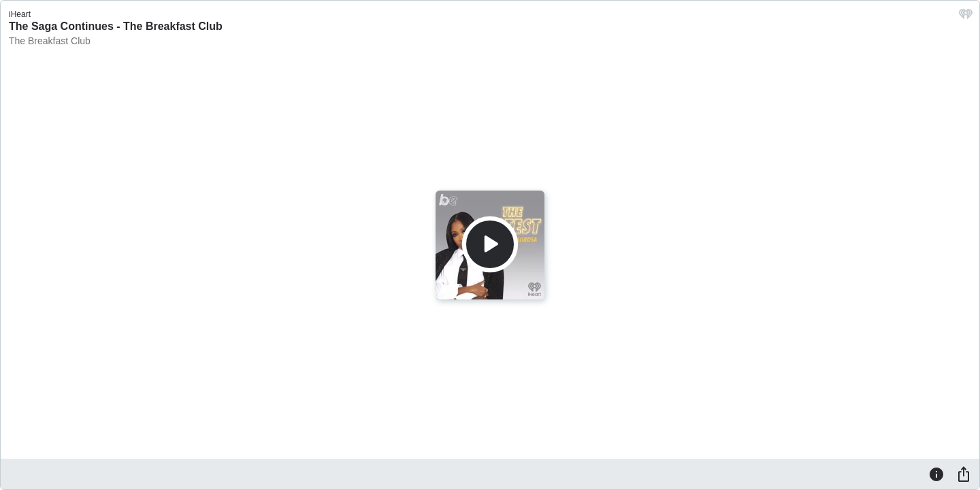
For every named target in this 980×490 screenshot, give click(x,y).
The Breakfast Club (50, 41)
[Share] (964, 474)
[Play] (490, 244)
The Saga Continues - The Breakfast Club (116, 26)
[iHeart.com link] (966, 17)
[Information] (936, 474)
